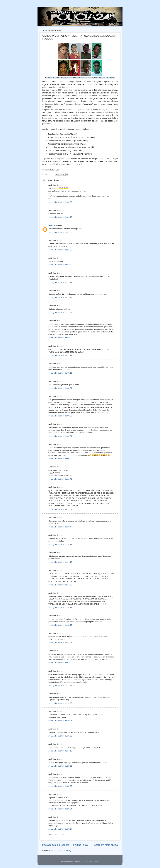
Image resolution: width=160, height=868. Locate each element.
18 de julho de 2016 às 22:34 (60, 297)
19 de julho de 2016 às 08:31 (60, 388)
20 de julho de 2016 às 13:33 (60, 686)
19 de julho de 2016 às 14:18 (60, 562)
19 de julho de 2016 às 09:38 (60, 459)
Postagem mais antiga (105, 845)
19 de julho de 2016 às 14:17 (60, 545)
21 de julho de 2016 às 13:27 (60, 829)
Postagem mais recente (56, 845)
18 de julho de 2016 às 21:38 (60, 265)
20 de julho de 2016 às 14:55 (60, 703)
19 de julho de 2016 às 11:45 (60, 479)
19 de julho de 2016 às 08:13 (60, 373)
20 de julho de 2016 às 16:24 (60, 721)
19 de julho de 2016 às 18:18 (60, 625)
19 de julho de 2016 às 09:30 (60, 416)
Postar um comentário (55, 834)
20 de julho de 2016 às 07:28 (60, 663)
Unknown (53, 225)
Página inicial (81, 845)
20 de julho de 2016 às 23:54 (60, 809)
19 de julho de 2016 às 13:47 (60, 527)
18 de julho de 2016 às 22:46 (60, 313)
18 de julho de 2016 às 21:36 (60, 250)
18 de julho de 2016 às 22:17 (60, 282)
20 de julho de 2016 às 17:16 (60, 751)
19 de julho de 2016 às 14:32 (60, 585)
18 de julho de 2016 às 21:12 (60, 217)
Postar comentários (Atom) (60, 851)
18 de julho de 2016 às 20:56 (60, 202)
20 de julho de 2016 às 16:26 (60, 736)
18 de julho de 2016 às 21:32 (60, 232)
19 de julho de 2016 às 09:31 (60, 436)
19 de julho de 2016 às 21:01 (60, 643)
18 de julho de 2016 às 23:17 (60, 355)
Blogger (96, 861)
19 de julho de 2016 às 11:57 (60, 509)
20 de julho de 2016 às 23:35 (60, 786)
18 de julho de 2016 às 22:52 (60, 338)
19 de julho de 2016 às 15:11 (60, 608)
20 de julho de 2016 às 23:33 (60, 766)
